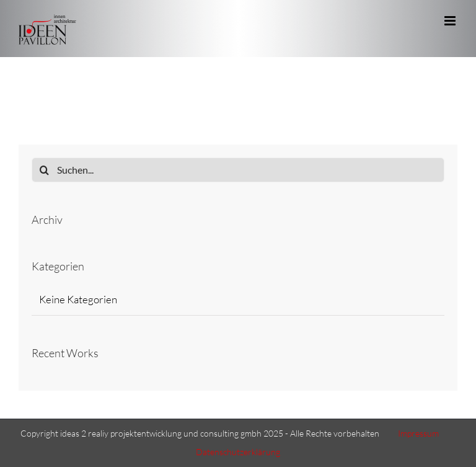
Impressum (418, 433)
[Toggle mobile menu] (451, 21)
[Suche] (44, 170)
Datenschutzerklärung (238, 452)
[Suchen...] (238, 170)
